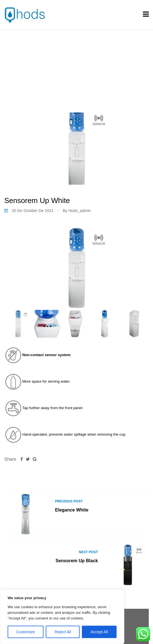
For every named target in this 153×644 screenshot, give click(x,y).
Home (50, 64)
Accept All (99, 632)
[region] (62, 617)
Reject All (63, 632)
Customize (26, 632)
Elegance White (72, 510)
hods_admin (79, 211)
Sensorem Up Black (77, 561)
